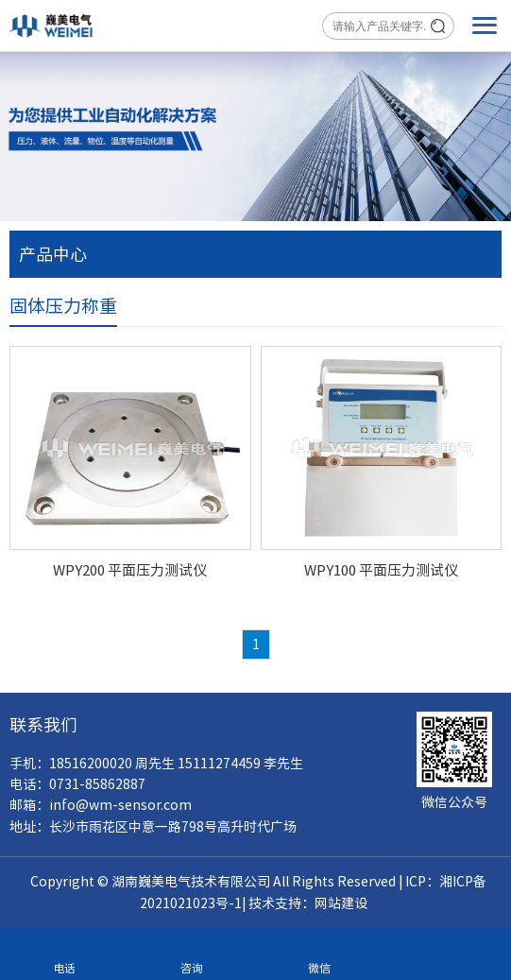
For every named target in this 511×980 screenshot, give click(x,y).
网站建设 (341, 903)
